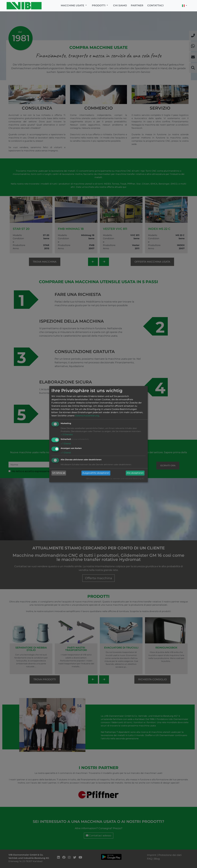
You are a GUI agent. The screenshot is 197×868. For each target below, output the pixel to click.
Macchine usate (73, 5)
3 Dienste (67, 435)
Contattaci (155, 5)
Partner (137, 5)
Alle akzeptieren (135, 473)
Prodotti (99, 5)
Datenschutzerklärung (87, 416)
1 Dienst (66, 444)
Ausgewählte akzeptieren (96, 473)
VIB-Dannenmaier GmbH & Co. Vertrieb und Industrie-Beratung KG (115, 479)
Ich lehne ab (59, 473)
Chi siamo (120, 5)
